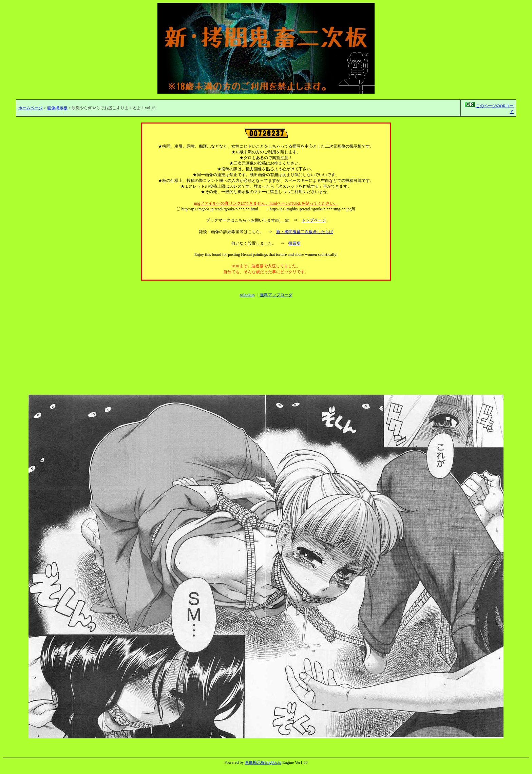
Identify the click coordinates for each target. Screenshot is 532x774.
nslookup (247, 295)
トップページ (314, 220)
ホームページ (31, 108)
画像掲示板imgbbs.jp (263, 762)
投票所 (294, 243)
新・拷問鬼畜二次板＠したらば (305, 232)
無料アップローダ (276, 295)
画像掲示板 (57, 108)
